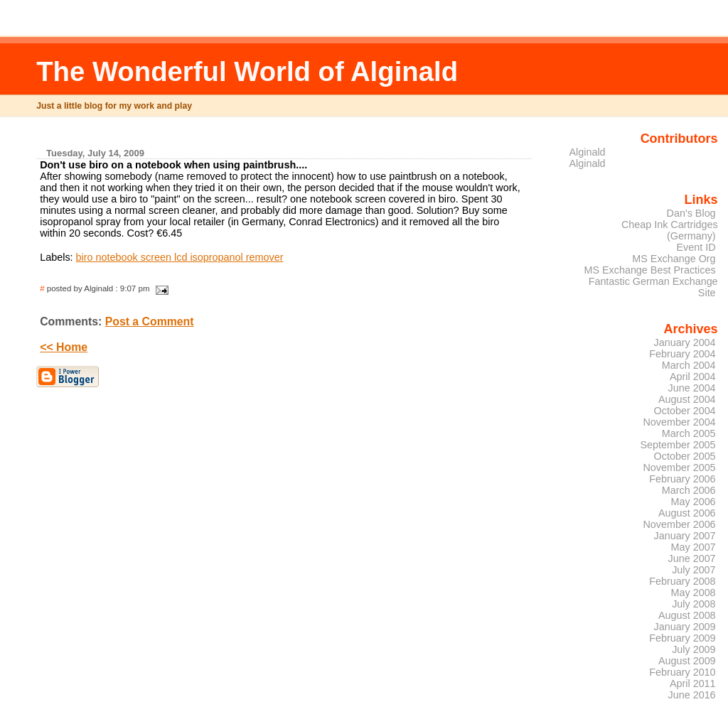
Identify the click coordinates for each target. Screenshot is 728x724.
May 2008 (694, 593)
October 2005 (685, 456)
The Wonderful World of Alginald (247, 71)
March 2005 (689, 433)
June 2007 (692, 558)
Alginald (588, 152)
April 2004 (693, 377)
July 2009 (694, 649)
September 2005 (678, 445)
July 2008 (694, 604)
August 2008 (687, 615)
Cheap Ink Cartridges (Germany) (670, 230)
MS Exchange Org (674, 259)
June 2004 (692, 388)
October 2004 (685, 411)
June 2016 (692, 695)
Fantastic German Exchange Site (653, 287)
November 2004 (679, 422)
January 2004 (685, 342)
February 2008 (682, 581)
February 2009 (682, 638)
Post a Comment (150, 322)
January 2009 (685, 627)
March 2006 (689, 490)
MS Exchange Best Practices (649, 270)
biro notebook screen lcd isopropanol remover (180, 257)
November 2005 (679, 468)
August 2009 (687, 661)
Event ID (696, 247)
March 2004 (689, 365)
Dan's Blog (691, 213)
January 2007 (685, 536)
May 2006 (694, 502)
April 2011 (693, 684)
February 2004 (682, 354)
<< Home (64, 347)
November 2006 (679, 524)
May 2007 (694, 547)
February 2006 (682, 479)
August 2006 (687, 513)
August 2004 (687, 399)
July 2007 (694, 570)
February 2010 (682, 672)
